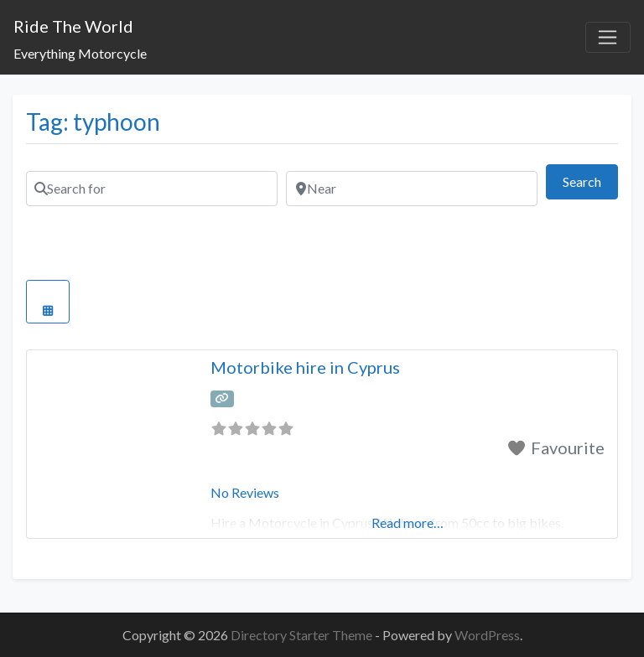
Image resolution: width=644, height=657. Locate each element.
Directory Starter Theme (303, 635)
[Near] (412, 189)
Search (590, 180)
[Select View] (48, 302)
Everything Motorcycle (80, 53)
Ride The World (73, 26)
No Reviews (245, 492)
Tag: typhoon (93, 122)
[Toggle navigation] (608, 38)
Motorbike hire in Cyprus (305, 367)
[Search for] (152, 189)
